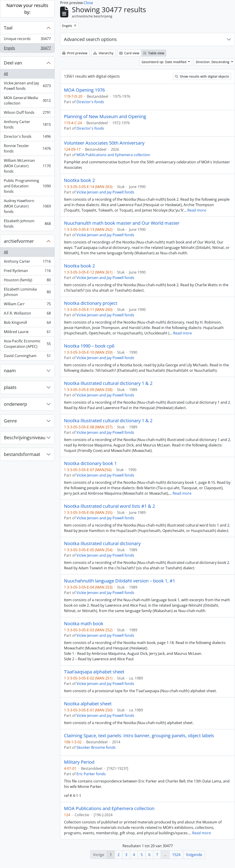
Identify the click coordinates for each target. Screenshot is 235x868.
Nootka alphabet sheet (88, 704)
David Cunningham (27, 357)
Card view (129, 53)
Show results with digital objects (202, 76)
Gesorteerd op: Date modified (164, 62)
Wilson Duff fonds (27, 113)
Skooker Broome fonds (96, 747)
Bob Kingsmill (27, 323)
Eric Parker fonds (91, 774)
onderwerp (15, 404)
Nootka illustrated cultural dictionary (102, 544)
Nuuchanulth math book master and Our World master (122, 223)
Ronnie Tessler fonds (27, 148)
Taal (8, 28)
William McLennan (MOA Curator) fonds (27, 166)
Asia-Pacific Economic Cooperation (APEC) (27, 344)
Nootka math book (84, 624)
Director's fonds (27, 137)
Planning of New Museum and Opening (105, 117)
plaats (10, 387)
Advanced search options (90, 39)
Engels (27, 49)
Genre (10, 421)
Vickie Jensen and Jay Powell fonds (27, 86)
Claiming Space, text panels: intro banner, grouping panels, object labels (139, 736)
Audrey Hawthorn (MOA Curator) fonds (27, 206)
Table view (154, 53)
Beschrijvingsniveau (25, 438)
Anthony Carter (27, 262)
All (6, 74)
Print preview (75, 53)
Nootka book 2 (79, 180)
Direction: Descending (213, 62)
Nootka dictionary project (91, 303)
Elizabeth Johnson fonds (27, 224)
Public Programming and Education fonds (27, 186)
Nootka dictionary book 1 (90, 463)
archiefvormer (19, 241)
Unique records (27, 40)
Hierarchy (103, 53)
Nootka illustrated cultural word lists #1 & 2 (109, 506)
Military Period (79, 762)
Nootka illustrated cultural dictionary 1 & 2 (108, 383)
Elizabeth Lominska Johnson (27, 292)
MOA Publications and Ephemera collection (113, 155)
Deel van (13, 63)
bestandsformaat (22, 454)
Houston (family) (27, 281)
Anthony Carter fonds (27, 124)
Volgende (194, 855)
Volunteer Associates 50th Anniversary (104, 143)
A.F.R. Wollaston (27, 314)
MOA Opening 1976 (84, 90)
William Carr (27, 305)
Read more (197, 210)
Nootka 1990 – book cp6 (89, 346)
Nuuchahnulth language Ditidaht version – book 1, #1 (120, 581)
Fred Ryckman (27, 272)
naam (10, 371)
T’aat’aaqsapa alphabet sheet (94, 672)
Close (88, 3)
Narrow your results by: (27, 9)
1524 (176, 855)
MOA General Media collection (27, 100)
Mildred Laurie (27, 333)
